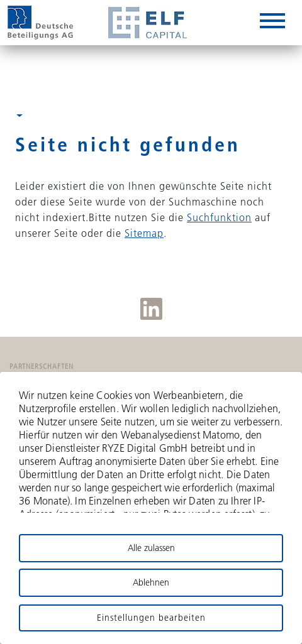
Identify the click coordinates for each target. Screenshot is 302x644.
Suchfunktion (219, 217)
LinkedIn (151, 309)
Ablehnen (151, 582)
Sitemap (144, 233)
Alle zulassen (151, 548)
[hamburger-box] (272, 23)
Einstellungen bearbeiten (151, 618)
